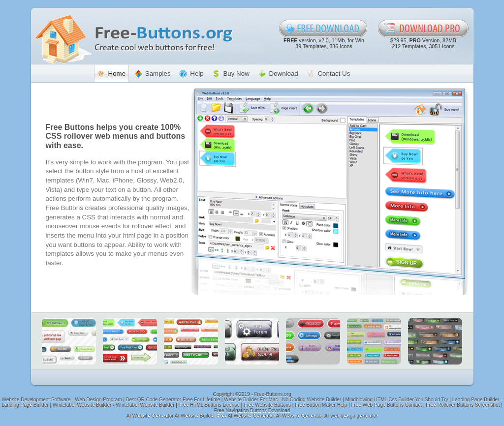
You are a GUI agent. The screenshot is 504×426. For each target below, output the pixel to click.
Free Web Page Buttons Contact (386, 405)
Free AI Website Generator (246, 416)
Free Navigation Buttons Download (252, 411)
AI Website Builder (195, 416)
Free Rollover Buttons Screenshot (463, 405)
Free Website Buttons (267, 405)
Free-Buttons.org (273, 394)
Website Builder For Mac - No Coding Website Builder (283, 400)
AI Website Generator (150, 416)
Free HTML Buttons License (209, 405)
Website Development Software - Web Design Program (62, 400)
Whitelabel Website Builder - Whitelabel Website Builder (114, 405)
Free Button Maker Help (321, 405)
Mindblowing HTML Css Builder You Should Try (396, 400)
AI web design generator (351, 416)
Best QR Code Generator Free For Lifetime (173, 400)
